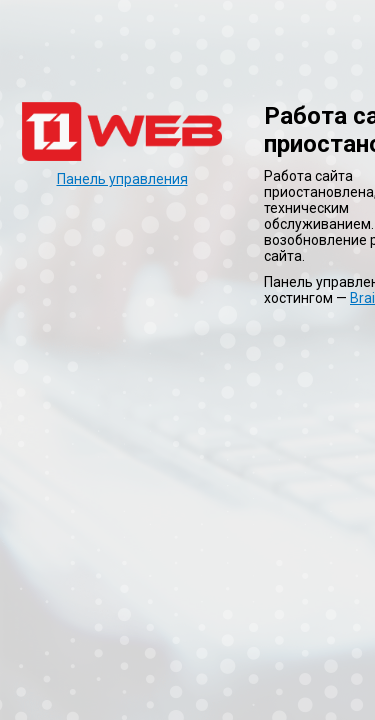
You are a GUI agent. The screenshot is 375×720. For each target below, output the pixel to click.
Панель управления (122, 179)
